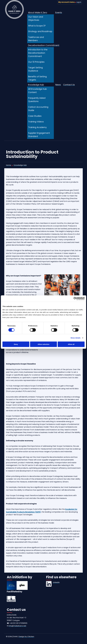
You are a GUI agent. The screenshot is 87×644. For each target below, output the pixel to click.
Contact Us (69, 85)
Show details (76, 338)
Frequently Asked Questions (37, 100)
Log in (79, 2)
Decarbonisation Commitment (44, 45)
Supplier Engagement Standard (39, 135)
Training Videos (36, 122)
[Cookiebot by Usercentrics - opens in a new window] (75, 298)
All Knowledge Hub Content (37, 91)
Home (8, 165)
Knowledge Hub (36, 85)
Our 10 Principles (36, 62)
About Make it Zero (38, 13)
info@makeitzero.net (17, 626)
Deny (16, 344)
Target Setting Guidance (35, 69)
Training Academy (37, 127)
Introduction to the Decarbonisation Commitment (38, 53)
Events (59, 13)
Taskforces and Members (36, 39)
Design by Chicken (26, 637)
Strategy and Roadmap (40, 31)
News (58, 85)
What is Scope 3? (37, 26)
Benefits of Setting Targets (37, 78)
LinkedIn (56, 582)
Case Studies (35, 116)
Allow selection (43, 344)
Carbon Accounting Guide (38, 109)
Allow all (71, 344)
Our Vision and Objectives (36, 19)
